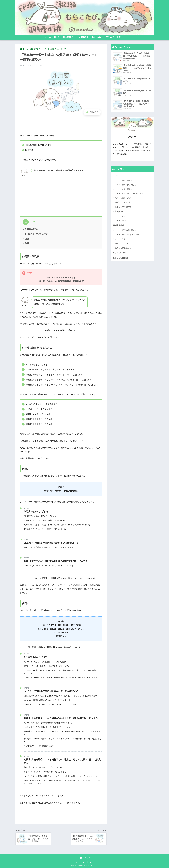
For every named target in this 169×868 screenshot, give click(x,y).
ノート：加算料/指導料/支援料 (127, 235)
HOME (85, 859)
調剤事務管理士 (69, 37)
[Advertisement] (61, 125)
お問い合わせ (97, 37)
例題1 (27, 239)
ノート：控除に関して (124, 180)
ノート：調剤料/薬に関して (126, 230)
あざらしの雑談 (120, 253)
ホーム (48, 37)
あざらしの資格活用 (123, 207)
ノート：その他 (121, 221)
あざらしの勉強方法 (123, 202)
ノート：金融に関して (124, 189)
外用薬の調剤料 (32, 229)
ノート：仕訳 (120, 216)
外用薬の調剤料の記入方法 (36, 234)
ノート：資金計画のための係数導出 (129, 194)
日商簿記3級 (84, 37)
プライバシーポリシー (115, 37)
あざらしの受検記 (121, 258)
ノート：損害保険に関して (126, 185)
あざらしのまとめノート (125, 198)
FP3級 (57, 37)
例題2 (27, 243)
